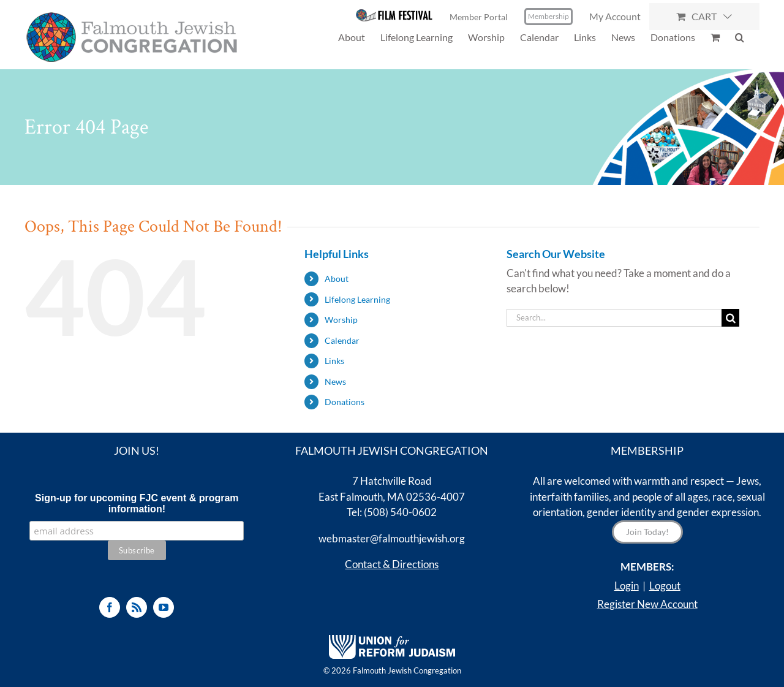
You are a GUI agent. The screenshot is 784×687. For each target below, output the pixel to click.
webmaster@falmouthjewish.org (392, 538)
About (337, 279)
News (335, 381)
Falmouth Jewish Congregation (407, 670)
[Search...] (614, 318)
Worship (341, 320)
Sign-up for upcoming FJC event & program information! (137, 503)
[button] (740, 37)
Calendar (342, 340)
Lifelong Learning (357, 299)
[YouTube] (164, 607)
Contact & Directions (392, 564)
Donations (345, 402)
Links (334, 361)
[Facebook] (110, 607)
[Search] (730, 318)
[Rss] (137, 607)
